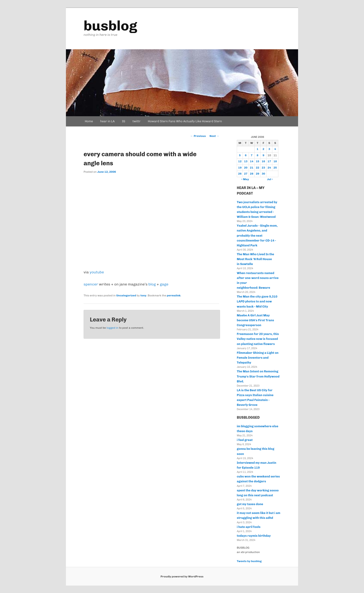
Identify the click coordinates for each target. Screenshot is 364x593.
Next (214, 136)
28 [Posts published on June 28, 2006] (252, 174)
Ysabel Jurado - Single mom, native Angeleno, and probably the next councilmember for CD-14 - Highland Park (257, 235)
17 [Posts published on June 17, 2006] (269, 161)
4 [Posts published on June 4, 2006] (275, 149)
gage (164, 284)
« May (245, 179)
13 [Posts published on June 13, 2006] (246, 161)
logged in (112, 328)
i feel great (245, 440)
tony (143, 295)
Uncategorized (126, 295)
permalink (174, 295)
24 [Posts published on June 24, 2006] (269, 168)
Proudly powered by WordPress (182, 576)
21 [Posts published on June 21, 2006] (252, 168)
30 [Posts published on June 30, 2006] (263, 174)
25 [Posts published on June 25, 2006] (275, 168)
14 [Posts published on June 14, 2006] (252, 161)
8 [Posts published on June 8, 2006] (258, 155)
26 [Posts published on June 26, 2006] (240, 174)
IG (123, 121)
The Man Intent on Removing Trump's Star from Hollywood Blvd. (258, 376)
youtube (97, 272)
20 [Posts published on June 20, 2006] (246, 168)
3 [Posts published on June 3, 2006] (269, 149)
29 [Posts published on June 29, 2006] (258, 174)
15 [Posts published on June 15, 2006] (258, 161)
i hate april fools (249, 527)
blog (152, 284)
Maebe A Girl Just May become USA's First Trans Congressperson (255, 320)
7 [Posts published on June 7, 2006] (252, 155)
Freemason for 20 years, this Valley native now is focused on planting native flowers (258, 339)
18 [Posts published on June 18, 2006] (275, 161)
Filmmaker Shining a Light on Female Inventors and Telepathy (258, 358)
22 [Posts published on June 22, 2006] (258, 168)
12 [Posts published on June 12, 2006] (240, 161)
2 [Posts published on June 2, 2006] (263, 149)
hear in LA (107, 121)
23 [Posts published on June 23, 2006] (263, 168)
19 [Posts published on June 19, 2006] (240, 168)
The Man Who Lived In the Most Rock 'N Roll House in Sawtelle (255, 259)
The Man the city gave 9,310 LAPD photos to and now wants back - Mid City (257, 301)
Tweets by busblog (249, 561)
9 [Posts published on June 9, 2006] (263, 155)
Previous (198, 136)
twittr (137, 121)
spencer (91, 284)
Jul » (270, 179)
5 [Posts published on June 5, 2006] (240, 155)
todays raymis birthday (254, 536)
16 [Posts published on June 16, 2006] (263, 161)
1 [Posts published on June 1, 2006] (258, 149)
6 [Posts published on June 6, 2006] (246, 155)
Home (89, 121)
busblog (110, 26)
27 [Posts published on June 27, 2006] (246, 174)
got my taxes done (250, 504)
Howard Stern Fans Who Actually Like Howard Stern (185, 121)
